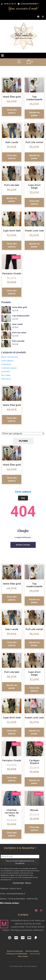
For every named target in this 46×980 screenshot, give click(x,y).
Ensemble (6, 372)
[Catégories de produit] (23, 434)
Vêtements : (7, 379)
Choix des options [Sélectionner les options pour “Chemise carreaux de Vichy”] (12, 834)
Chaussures (6, 364)
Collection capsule (9, 368)
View (23, 498)
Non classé (6, 375)
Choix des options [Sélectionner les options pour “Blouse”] (34, 829)
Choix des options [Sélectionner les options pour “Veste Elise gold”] (12, 111)
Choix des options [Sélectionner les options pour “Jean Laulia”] (12, 157)
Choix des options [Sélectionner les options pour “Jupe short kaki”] (12, 245)
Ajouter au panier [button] (34, 114)
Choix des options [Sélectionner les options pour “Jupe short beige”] (34, 202)
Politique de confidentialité (21, 880)
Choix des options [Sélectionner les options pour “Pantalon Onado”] (12, 292)
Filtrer (23, 441)
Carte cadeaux (7, 361)
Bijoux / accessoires (10, 357)
